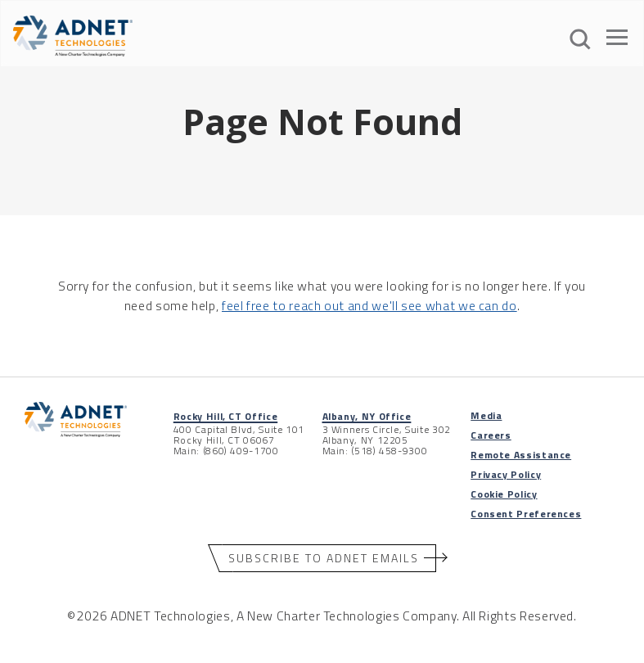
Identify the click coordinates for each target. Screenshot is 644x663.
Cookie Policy (504, 494)
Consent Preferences (526, 514)
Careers (491, 435)
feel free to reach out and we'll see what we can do (369, 305)
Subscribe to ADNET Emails (324, 558)
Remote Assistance (521, 455)
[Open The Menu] (617, 40)
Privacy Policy (506, 474)
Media (486, 415)
